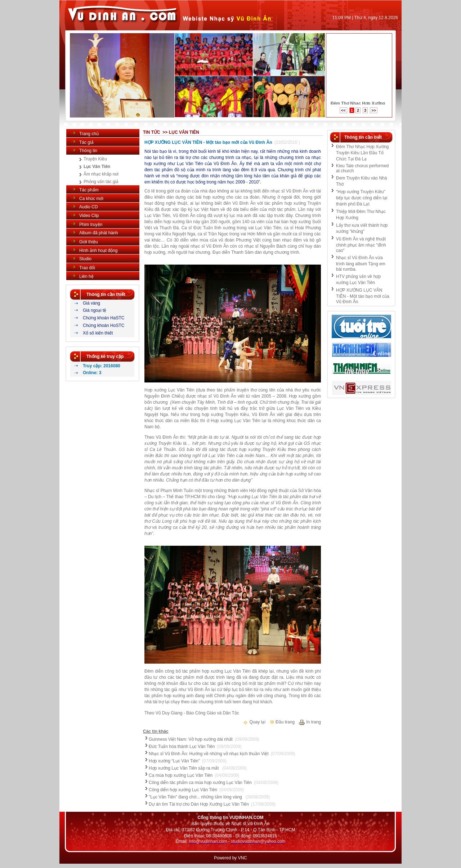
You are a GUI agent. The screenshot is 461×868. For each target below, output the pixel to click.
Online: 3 (92, 373)
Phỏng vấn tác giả (101, 182)
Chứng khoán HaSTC (104, 318)
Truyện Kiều (95, 159)
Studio (85, 259)
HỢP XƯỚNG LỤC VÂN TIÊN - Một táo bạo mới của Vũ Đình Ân (208, 142)
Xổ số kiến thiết (98, 333)
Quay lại (254, 722)
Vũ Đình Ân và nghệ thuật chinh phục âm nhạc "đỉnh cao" (361, 245)
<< (343, 110)
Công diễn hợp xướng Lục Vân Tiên (183, 790)
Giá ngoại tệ (95, 310)
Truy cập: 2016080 (102, 366)
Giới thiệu (88, 242)
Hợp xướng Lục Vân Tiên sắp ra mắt (184, 768)
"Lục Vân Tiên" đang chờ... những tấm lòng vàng (196, 797)
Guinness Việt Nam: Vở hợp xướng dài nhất (191, 739)
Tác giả (86, 142)
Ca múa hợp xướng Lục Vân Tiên (181, 775)
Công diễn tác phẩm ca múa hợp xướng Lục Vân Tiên (200, 783)
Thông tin (88, 151)
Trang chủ (89, 134)
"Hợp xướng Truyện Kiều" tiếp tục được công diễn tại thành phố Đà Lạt (362, 198)
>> (374, 110)
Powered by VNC (230, 858)
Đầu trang (282, 722)
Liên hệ (86, 276)
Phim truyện (91, 225)
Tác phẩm (89, 190)
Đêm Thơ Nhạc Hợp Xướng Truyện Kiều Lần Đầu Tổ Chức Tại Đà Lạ (362, 153)
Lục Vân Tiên (97, 167)
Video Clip (89, 216)
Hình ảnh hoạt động (98, 251)
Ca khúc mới (91, 199)
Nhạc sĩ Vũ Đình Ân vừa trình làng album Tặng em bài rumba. (361, 263)
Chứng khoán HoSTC (104, 325)
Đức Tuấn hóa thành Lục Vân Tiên (182, 747)
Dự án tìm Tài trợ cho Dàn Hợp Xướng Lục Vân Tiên (199, 804)
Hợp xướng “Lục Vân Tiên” (174, 761)
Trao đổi (87, 268)
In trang (310, 722)
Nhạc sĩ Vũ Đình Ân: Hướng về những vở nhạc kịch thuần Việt (209, 754)
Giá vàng (91, 303)
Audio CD (88, 207)
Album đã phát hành (99, 233)
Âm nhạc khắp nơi (101, 174)
